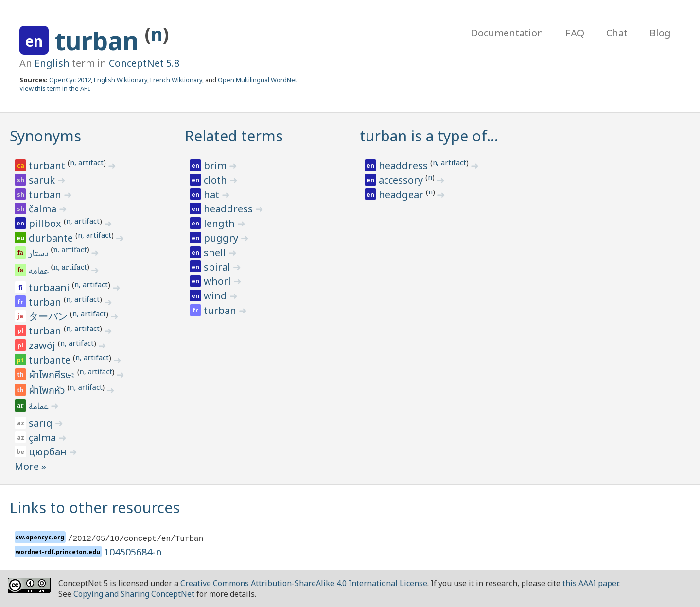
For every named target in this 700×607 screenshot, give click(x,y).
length (220, 223)
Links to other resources (95, 508)
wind (217, 296)
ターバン (49, 316)
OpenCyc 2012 (70, 80)
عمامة (39, 407)
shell (216, 252)
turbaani (50, 287)
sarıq (42, 423)
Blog (660, 33)
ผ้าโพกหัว (48, 391)
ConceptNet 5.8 (144, 63)
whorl (219, 281)
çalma (44, 438)
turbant (48, 165)
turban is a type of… (429, 136)
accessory (402, 180)
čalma (44, 209)
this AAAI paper (590, 583)
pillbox (46, 223)
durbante (52, 238)
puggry (222, 238)
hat (213, 195)
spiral (218, 267)
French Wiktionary (176, 80)
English (52, 63)
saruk (43, 180)
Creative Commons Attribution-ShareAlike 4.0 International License (304, 583)
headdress (229, 209)
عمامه (39, 272)
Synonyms (45, 136)
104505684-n (133, 552)
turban (100, 41)
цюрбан (49, 452)
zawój (43, 345)
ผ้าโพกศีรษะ (53, 375)
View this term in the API (55, 88)
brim (216, 165)
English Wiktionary (121, 80)
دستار (39, 254)
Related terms (234, 136)
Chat (617, 33)
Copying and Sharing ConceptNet (134, 594)
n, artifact (87, 162)
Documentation (507, 33)
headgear (402, 195)
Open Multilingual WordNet (257, 80)
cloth (217, 180)
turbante (51, 360)
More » (30, 466)
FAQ (575, 33)
